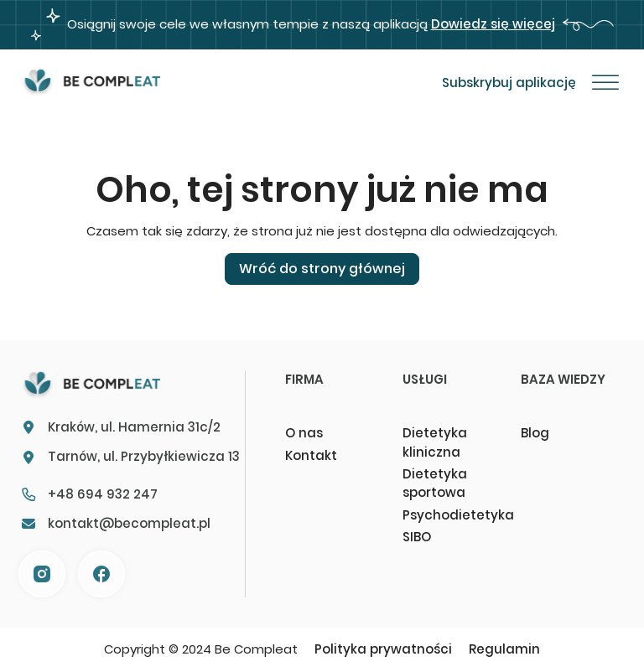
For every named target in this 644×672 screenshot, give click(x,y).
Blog (535, 433)
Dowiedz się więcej (493, 24)
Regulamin (504, 649)
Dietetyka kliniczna (435, 442)
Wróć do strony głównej (322, 269)
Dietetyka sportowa (435, 483)
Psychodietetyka (455, 515)
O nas (304, 433)
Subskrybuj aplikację (509, 83)
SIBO (417, 537)
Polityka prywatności (383, 649)
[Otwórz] (605, 83)
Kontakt (311, 455)
